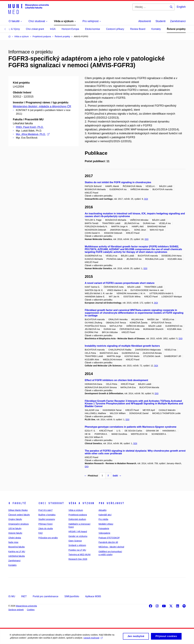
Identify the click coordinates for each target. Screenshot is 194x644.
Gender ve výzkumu (78, 536)
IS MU (12, 596)
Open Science (75, 541)
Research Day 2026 (78, 559)
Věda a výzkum (81, 503)
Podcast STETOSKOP (109, 538)
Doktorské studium (77, 519)
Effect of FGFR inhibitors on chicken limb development (116, 380)
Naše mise (13, 542)
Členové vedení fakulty (19, 515)
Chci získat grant (35, 29)
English (181, 7)
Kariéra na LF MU (17, 552)
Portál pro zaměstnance (46, 596)
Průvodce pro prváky (48, 538)
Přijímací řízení (45, 524)
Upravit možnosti (94, 639)
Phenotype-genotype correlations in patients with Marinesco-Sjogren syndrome (131, 427)
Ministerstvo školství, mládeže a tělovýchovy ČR (42, 106)
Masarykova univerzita (26, 606)
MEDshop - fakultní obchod (111, 547)
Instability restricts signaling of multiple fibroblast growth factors (122, 346)
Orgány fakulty (15, 519)
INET (24, 596)
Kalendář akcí (105, 515)
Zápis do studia (46, 528)
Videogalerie (104, 533)
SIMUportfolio (72, 596)
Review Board (138, 29)
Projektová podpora (78, 515)
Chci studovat (51, 503)
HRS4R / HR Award (78, 532)
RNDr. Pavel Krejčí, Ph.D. (30, 127)
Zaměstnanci (178, 21)
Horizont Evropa (70, 29)
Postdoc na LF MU (77, 550)
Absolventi (145, 21)
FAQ (40, 533)
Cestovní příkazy (115, 29)
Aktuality (103, 510)
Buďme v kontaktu (47, 515)
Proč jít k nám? (45, 510)
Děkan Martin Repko (18, 510)
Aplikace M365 (93, 596)
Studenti (161, 21)
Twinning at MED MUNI (79, 555)
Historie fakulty (15, 533)
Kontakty (156, 29)
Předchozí (91, 476)
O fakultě (17, 503)
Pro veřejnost (111, 503)
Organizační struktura (18, 524)
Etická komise (93, 29)
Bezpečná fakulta (16, 547)
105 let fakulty (15, 528)
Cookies (31, 610)
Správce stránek (16, 610)
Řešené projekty (176, 29)
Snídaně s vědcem (77, 545)
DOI (146, 199)
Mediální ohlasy (106, 524)
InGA (53, 29)
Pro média (103, 519)
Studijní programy (47, 519)
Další (117, 476)
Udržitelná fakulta (17, 556)
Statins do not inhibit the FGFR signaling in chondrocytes (118, 182)
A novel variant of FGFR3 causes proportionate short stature (120, 283)
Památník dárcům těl (108, 542)
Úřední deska (15, 538)
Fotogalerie (104, 528)
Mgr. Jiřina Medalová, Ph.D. (33, 134)
